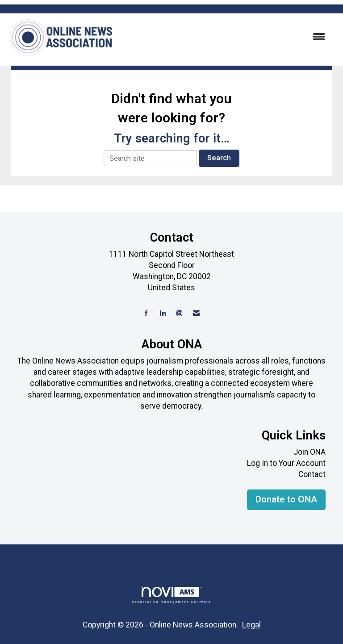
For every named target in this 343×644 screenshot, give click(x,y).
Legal (251, 625)
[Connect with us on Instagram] (179, 314)
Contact (312, 474)
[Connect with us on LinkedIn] (163, 314)
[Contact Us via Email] (196, 314)
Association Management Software (171, 595)
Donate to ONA (286, 499)
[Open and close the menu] (225, 37)
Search (219, 158)
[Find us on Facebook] (146, 314)
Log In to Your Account (286, 463)
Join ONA (310, 452)
